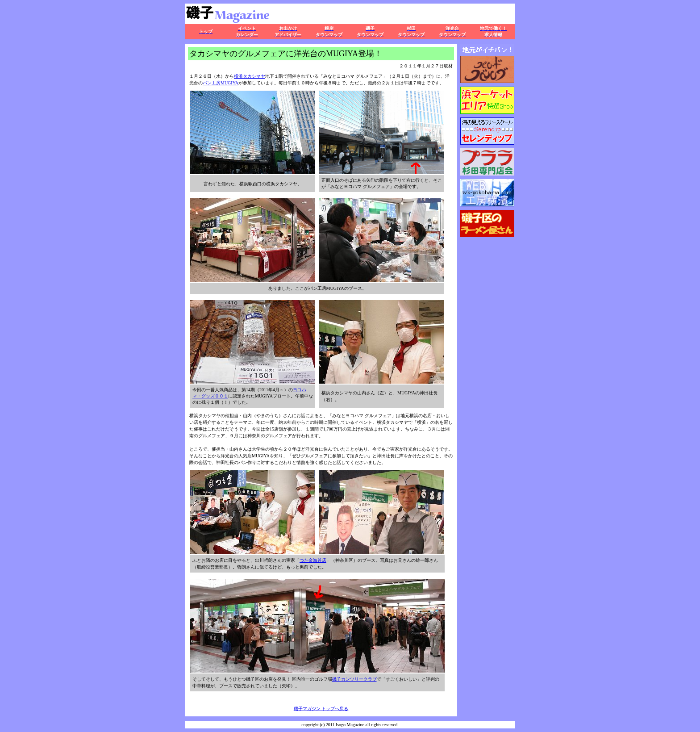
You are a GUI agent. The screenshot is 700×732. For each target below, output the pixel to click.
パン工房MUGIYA (221, 83)
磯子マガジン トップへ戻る (321, 709)
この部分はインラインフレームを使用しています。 (487, 267)
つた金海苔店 (313, 560)
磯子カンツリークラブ (354, 679)
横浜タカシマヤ (250, 76)
